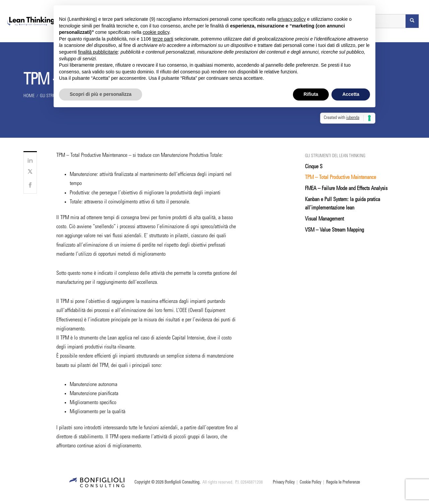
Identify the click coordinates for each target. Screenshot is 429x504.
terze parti (163, 39)
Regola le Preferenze (343, 483)
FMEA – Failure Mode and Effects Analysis (346, 189)
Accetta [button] (351, 94)
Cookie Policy (310, 483)
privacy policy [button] (292, 19)
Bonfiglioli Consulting (182, 483)
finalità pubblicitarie (98, 52)
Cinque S (314, 167)
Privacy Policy (284, 483)
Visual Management (324, 219)
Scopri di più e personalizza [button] (101, 94)
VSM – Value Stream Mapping (334, 230)
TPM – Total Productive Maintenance (341, 178)
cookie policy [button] (156, 32)
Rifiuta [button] (311, 94)
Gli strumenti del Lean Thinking (335, 156)
